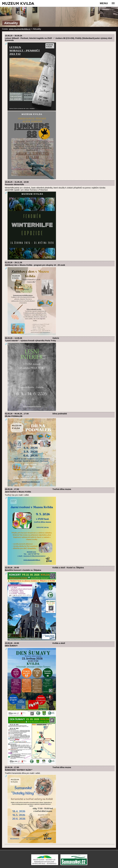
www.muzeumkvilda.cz (20, 29)
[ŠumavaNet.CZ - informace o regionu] (74, 864)
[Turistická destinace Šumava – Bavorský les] (45, 864)
